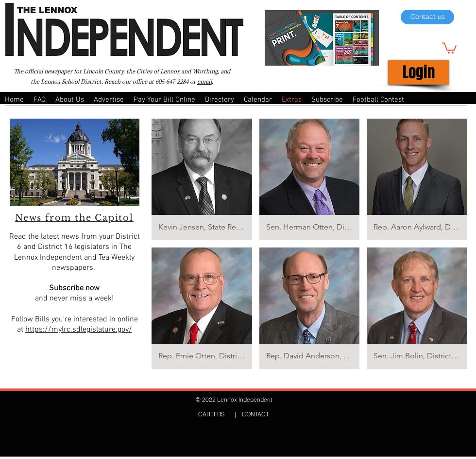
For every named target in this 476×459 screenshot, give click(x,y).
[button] (449, 47)
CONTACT (255, 414)
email (204, 82)
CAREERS (211, 414)
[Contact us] (427, 17)
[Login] (418, 72)
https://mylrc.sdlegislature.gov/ (79, 330)
